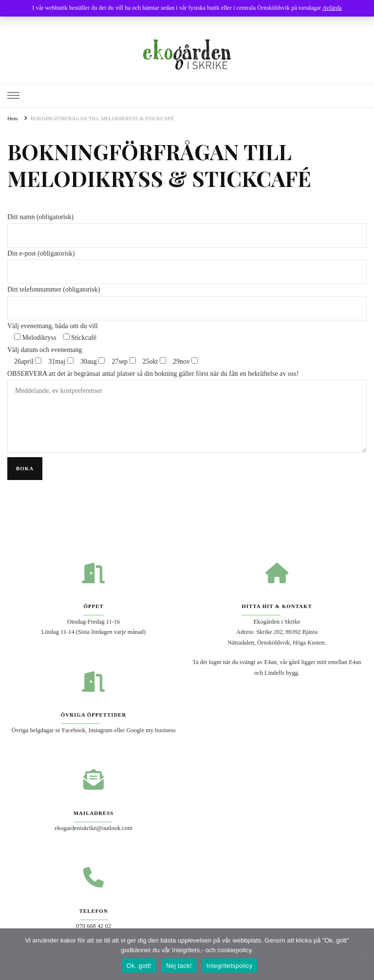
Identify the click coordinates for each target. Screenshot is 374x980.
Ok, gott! (139, 966)
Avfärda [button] (332, 8)
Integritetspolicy (230, 966)
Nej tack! (179, 966)
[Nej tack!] (362, 954)
